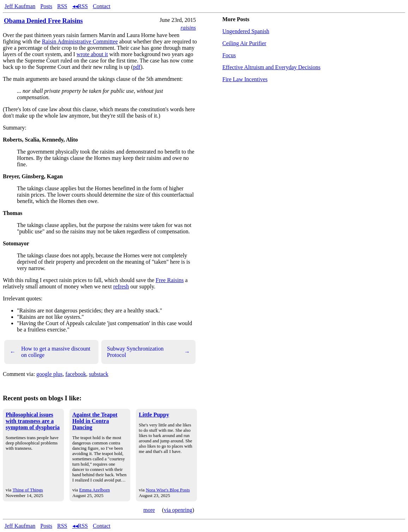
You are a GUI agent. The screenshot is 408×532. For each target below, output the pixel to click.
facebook (76, 374)
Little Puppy (154, 415)
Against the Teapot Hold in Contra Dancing (95, 421)
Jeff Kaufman (20, 6)
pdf (137, 67)
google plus (49, 374)
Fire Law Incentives (245, 79)
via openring (178, 510)
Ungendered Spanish (246, 31)
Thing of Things (28, 490)
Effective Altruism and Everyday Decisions (271, 67)
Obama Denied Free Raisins (43, 21)
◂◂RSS (80, 6)
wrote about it (92, 54)
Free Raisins (170, 280)
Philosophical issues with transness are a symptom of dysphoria (33, 421)
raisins (188, 28)
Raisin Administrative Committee (80, 41)
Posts (46, 6)
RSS (62, 6)
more (149, 510)
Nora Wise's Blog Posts (168, 490)
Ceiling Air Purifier (244, 43)
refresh (121, 286)
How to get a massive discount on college (50, 352)
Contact (102, 6)
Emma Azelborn (94, 490)
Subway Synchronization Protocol (148, 352)
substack (99, 374)
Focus (229, 55)
